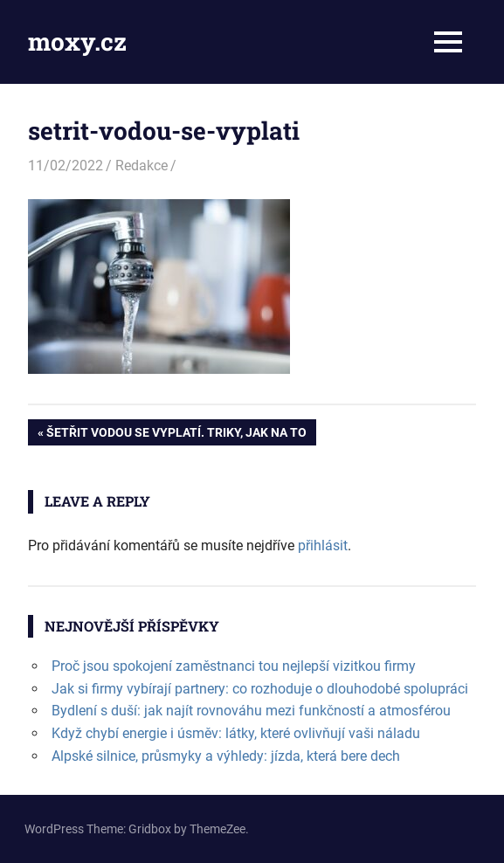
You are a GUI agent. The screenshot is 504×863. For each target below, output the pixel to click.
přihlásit (323, 545)
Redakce (142, 166)
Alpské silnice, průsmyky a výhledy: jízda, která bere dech (226, 756)
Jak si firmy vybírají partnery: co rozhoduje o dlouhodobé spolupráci (260, 689)
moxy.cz (77, 41)
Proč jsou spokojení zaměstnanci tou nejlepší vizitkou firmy (234, 666)
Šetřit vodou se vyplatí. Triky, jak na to (176, 434)
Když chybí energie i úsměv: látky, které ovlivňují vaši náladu (236, 733)
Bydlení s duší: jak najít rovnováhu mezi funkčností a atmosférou (251, 711)
